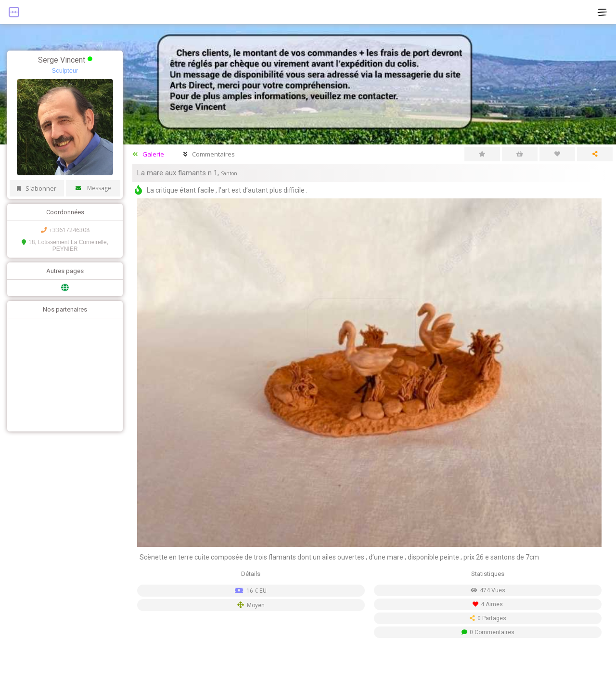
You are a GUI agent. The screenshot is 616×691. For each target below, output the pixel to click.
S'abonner (37, 188)
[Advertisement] (63, 374)
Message (93, 188)
